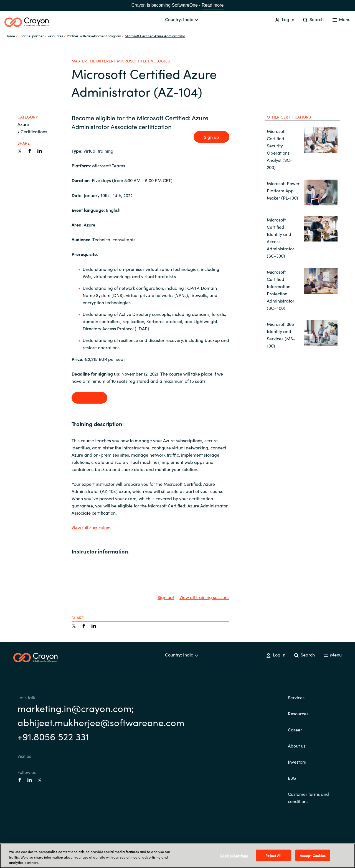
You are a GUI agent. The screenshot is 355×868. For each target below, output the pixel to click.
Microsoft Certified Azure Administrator (155, 36)
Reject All (273, 855)
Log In (285, 19)
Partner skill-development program (94, 36)
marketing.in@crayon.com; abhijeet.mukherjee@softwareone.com (101, 715)
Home (10, 36)
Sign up (211, 137)
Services (296, 697)
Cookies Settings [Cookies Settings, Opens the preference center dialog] (234, 855)
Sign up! (166, 597)
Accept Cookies (313, 855)
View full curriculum (91, 527)
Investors (297, 762)
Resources (298, 713)
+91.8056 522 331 (53, 736)
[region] (177, 856)
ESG (292, 778)
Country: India (182, 19)
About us (297, 746)
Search (313, 19)
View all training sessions (204, 597)
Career (295, 729)
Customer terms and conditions (308, 797)
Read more (213, 5)
